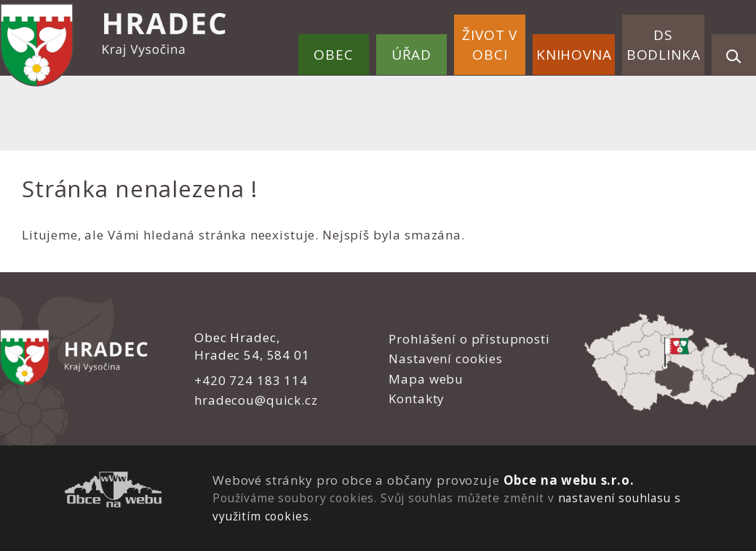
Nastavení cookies (445, 358)
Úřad (411, 55)
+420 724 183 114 (251, 380)
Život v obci (490, 45)
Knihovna (574, 55)
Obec (333, 55)
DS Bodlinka (664, 45)
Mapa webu (426, 379)
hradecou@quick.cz (256, 400)
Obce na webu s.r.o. (568, 480)
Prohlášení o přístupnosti (469, 339)
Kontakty (417, 399)
